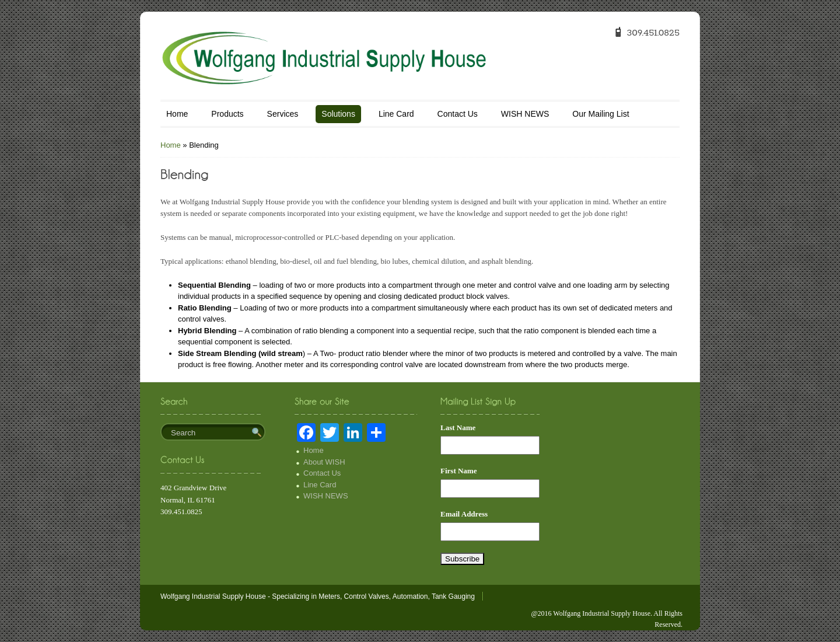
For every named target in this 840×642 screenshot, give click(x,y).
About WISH (324, 462)
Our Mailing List (601, 114)
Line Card (396, 114)
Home (177, 114)
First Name (459, 471)
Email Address (464, 514)
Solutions (338, 114)
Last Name (458, 428)
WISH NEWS (525, 114)
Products (227, 114)
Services (283, 114)
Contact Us (458, 114)
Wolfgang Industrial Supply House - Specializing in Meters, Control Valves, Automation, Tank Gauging (318, 596)
